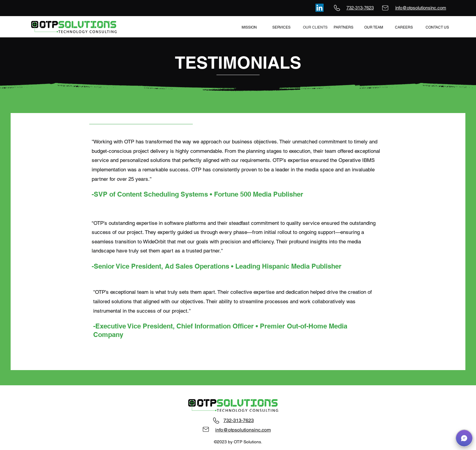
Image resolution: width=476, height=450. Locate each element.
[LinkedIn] (320, 8)
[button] (464, 438)
